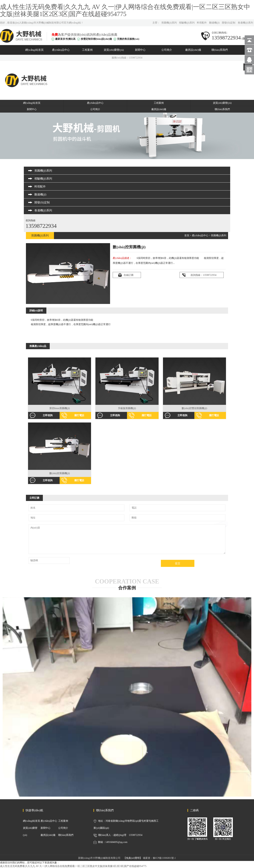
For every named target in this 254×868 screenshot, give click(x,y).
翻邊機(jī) (214, 23)
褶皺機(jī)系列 (187, 23)
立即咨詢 (48, 415)
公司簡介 (167, 50)
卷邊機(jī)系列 (245, 23)
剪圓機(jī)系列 (169, 23)
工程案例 (87, 50)
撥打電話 (79, 415)
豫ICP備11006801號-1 (164, 858)
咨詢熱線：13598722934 (203, 275)
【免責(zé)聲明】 (133, 858)
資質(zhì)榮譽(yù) (114, 50)
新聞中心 (140, 50)
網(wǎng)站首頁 (34, 50)
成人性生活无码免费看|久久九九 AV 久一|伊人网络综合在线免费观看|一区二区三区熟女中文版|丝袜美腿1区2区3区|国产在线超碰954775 (125, 10)
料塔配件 (202, 23)
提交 (178, 563)
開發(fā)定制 (229, 23)
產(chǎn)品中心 (61, 50)
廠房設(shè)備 (193, 50)
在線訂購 (129, 275)
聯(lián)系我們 (220, 50)
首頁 (187, 235)
